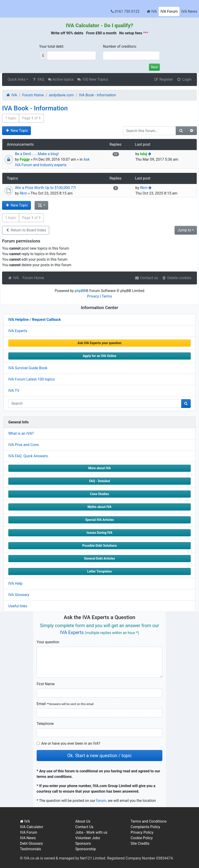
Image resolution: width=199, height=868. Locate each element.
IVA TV (14, 391)
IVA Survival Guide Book (28, 368)
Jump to (184, 230)
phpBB (80, 291)
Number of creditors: (120, 46)
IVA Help (15, 583)
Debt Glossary (31, 843)
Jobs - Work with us (91, 832)
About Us (83, 821)
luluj (144, 154)
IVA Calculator (83, 25)
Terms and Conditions (149, 821)
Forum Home (33, 278)
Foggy (25, 159)
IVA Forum (169, 11)
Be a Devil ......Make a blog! (37, 154)
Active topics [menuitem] (61, 79)
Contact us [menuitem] (146, 278)
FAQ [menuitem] (38, 79)
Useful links (18, 606)
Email (65, 704)
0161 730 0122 (125, 11)
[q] (95, 404)
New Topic (16, 131)
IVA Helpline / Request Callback (34, 320)
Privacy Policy (142, 832)
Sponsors (83, 843)
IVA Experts (18, 331)
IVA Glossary (19, 595)
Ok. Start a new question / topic (99, 756)
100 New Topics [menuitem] (93, 79)
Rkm (23, 193)
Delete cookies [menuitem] (177, 278)
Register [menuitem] (163, 79)
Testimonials (31, 849)
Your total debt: (52, 46)
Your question (48, 642)
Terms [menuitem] (107, 296)
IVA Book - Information (35, 108)
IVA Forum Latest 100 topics (32, 379)
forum (101, 801)
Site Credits (140, 843)
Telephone (45, 724)
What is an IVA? (21, 433)
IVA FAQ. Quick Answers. (29, 456)
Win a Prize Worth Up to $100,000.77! (45, 188)
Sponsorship (85, 849)
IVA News (189, 11)
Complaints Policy (145, 827)
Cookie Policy (142, 838)
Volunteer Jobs (88, 838)
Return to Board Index (26, 230)
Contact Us (84, 827)
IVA (152, 11)
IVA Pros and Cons (24, 445)
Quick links (16, 79)
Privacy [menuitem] (93, 296)
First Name (46, 684)
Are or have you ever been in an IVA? (71, 743)
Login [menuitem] (184, 79)
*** (146, 33)
